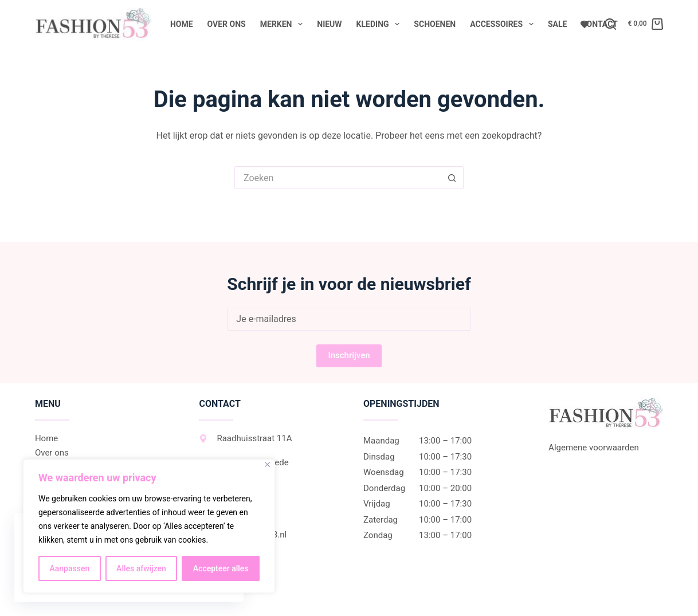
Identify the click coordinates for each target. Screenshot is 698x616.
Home (182, 24)
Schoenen (435, 24)
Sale (557, 24)
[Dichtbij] (267, 464)
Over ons (227, 24)
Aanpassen (69, 568)
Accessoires (504, 24)
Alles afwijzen (141, 568)
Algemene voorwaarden (594, 448)
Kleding (381, 24)
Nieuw (329, 24)
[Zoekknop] (452, 178)
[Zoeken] (610, 24)
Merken (284, 24)
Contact (599, 24)
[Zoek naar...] (338, 178)
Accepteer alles (221, 568)
